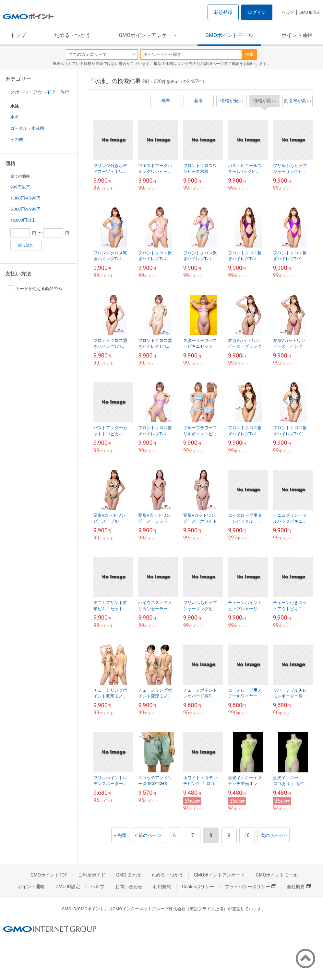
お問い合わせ (129, 887)
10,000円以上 (23, 220)
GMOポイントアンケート (148, 35)
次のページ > (274, 835)
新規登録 (223, 12)
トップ (18, 35)
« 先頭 (120, 835)
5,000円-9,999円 (25, 209)
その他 (17, 139)
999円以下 (20, 187)
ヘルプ (288, 12)
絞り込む (26, 245)
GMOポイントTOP (49, 875)
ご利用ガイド (92, 875)
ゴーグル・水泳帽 (27, 128)
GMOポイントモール (229, 35)
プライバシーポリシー (250, 887)
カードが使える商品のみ (35, 289)
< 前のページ (148, 835)
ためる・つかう (72, 35)
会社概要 (299, 887)
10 (247, 835)
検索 (249, 54)
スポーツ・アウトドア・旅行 (40, 92)
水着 (15, 117)
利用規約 (162, 887)
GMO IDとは (128, 875)
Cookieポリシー (198, 887)
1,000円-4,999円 (25, 198)
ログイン (257, 12)
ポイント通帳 (297, 35)
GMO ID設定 (310, 12)
